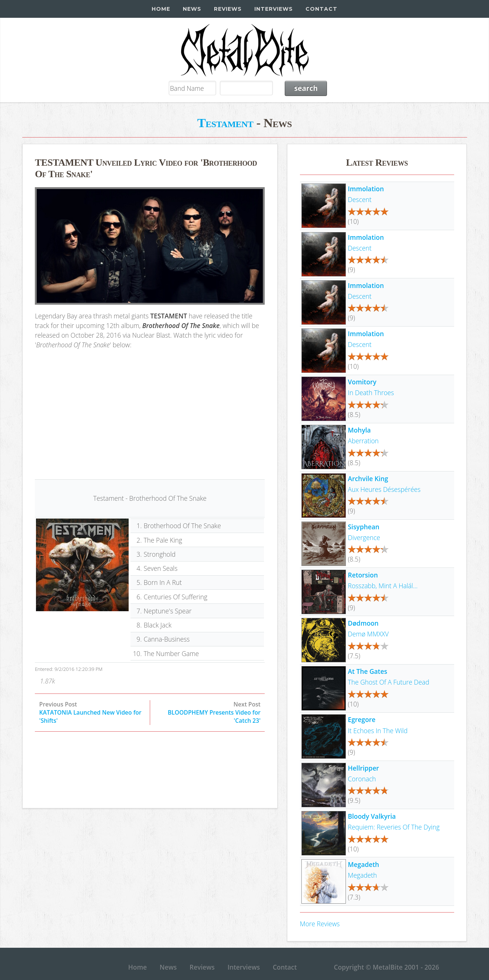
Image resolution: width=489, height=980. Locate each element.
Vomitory (362, 382)
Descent (360, 199)
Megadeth (363, 864)
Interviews (274, 9)
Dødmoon (363, 623)
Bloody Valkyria (372, 816)
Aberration (363, 441)
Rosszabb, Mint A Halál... (383, 586)
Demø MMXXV (368, 634)
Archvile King (368, 479)
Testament (225, 123)
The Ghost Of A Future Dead (388, 682)
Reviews (228, 9)
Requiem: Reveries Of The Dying (394, 827)
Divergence (364, 537)
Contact (321, 9)
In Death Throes (371, 393)
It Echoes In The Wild (378, 731)
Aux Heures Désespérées (384, 489)
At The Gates (367, 671)
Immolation (366, 189)
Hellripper (363, 768)
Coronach (362, 779)
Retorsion (363, 575)
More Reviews (320, 924)
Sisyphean (364, 527)
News (192, 9)
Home (161, 9)
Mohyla (359, 430)
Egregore (361, 719)
